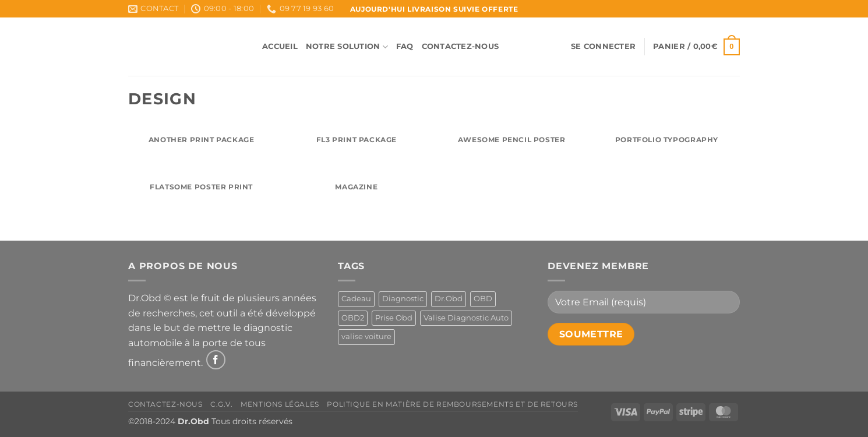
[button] (603, 47)
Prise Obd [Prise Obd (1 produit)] (394, 318)
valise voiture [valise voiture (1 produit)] (366, 336)
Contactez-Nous (461, 46)
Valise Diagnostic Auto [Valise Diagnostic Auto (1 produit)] (466, 318)
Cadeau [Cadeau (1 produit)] (356, 299)
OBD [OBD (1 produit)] (483, 299)
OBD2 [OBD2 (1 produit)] (353, 318)
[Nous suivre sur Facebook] (216, 360)
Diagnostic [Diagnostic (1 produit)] (403, 299)
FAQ (405, 46)
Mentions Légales (280, 404)
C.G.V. (222, 404)
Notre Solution (347, 47)
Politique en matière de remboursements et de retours (452, 404)
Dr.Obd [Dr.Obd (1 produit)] (449, 299)
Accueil (280, 46)
